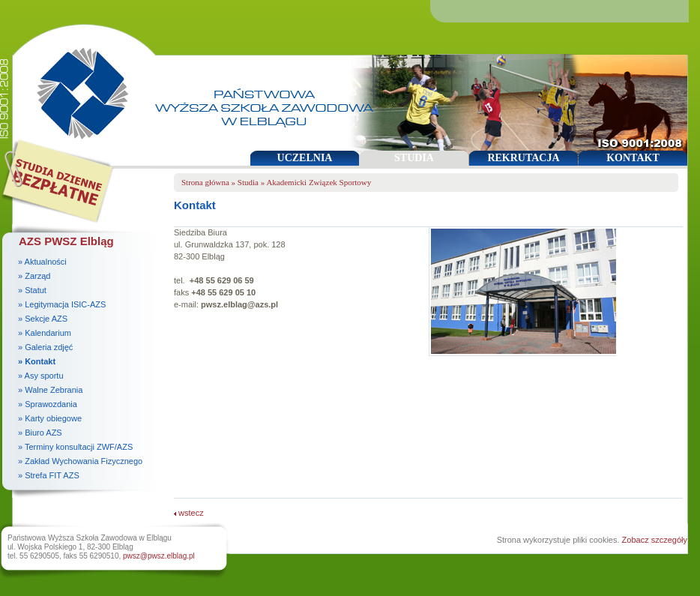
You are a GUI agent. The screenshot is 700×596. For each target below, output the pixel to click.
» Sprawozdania (48, 404)
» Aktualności (42, 262)
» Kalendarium (45, 333)
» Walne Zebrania (50, 390)
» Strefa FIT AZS (49, 475)
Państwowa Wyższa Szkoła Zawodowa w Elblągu (78, 87)
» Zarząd (34, 276)
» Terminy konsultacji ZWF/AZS (75, 447)
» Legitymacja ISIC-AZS (62, 304)
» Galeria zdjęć (45, 347)
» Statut (32, 290)
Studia (248, 182)
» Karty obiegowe (50, 418)
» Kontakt (37, 361)
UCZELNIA (305, 158)
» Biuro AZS (40, 433)
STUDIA (414, 158)
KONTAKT (633, 158)
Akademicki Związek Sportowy (319, 182)
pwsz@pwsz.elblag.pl (159, 556)
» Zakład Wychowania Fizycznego (80, 461)
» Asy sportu (41, 376)
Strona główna (205, 182)
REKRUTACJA (523, 158)
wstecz (189, 513)
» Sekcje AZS (43, 319)
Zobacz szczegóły (655, 540)
